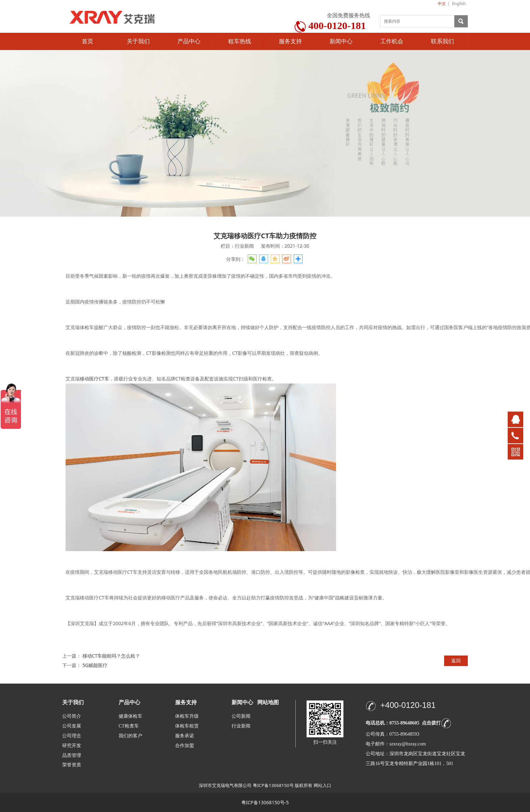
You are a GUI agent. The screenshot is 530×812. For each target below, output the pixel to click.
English (459, 4)
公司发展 (72, 726)
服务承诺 (185, 736)
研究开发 (72, 746)
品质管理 (72, 755)
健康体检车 (130, 716)
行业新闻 (241, 726)
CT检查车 (129, 726)
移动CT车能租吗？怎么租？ (111, 656)
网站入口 (322, 785)
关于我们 (138, 41)
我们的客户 (130, 736)
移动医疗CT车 (94, 379)
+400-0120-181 (408, 705)
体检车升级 (187, 716)
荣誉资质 (72, 765)
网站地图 (268, 702)
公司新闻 (241, 716)
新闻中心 (341, 41)
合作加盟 (185, 746)
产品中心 (189, 41)
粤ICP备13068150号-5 (265, 802)
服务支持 (290, 41)
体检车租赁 (187, 726)
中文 (442, 4)
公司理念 (72, 736)
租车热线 (240, 41)
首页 (88, 41)
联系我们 (442, 41)
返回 (456, 660)
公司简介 (72, 716)
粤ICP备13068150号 (273, 785)
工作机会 (392, 41)
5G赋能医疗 (95, 665)
